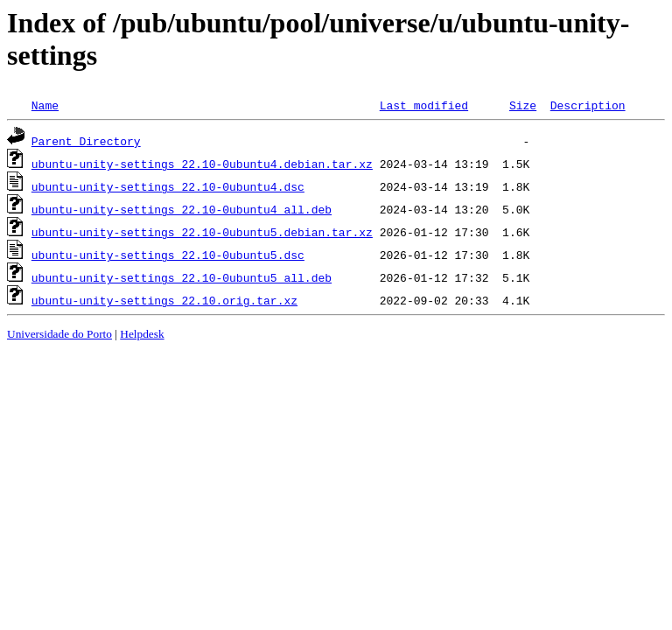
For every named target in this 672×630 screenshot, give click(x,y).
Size (523, 105)
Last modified (424, 105)
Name (45, 105)
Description (588, 105)
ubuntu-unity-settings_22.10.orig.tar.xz (164, 300)
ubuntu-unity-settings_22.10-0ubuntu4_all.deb (182, 209)
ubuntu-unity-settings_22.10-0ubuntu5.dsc (168, 255)
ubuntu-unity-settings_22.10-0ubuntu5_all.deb (182, 277)
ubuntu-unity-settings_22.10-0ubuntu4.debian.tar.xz (202, 164)
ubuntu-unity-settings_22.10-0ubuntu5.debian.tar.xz (202, 232)
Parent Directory (86, 141)
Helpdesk (142, 334)
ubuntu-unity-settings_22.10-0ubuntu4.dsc (168, 186)
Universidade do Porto (59, 334)
